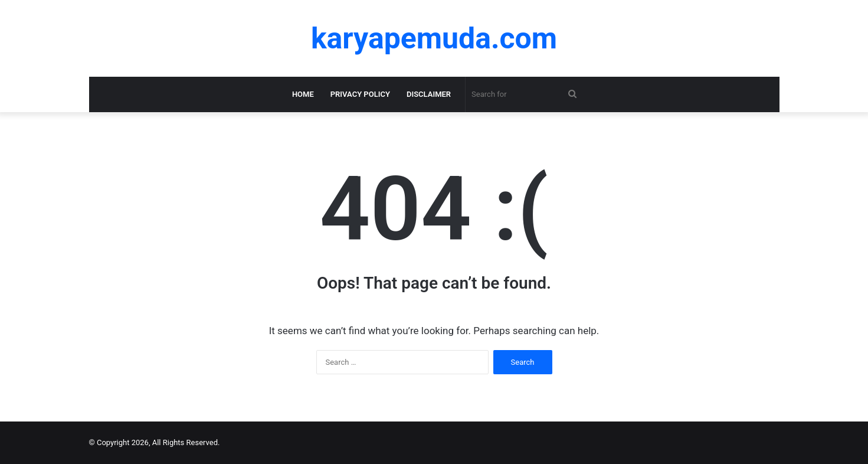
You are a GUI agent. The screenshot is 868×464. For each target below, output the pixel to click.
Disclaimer (429, 94)
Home (303, 94)
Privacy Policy (360, 94)
